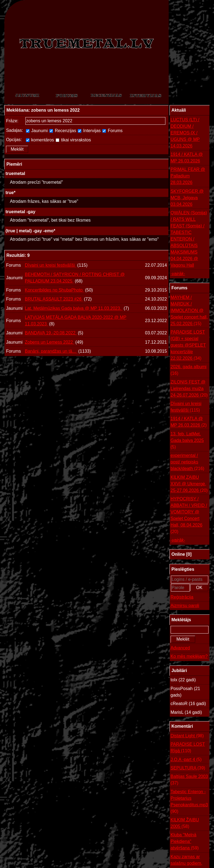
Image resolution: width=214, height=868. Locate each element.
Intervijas (89, 131)
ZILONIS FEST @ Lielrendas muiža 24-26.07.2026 (189, 389)
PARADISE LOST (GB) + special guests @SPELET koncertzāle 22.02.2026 (188, 346)
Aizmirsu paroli (185, 606)
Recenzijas (63, 131)
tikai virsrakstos (73, 140)
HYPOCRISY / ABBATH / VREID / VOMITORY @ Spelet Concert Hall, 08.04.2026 (189, 516)
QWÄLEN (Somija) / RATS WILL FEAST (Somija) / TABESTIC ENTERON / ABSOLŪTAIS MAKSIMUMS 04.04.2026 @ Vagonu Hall (189, 239)
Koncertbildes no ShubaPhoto (54, 290)
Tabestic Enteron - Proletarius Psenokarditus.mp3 (189, 802)
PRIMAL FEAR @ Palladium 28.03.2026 (188, 176)
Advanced (180, 648)
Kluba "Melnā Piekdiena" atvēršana (185, 842)
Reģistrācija (182, 597)
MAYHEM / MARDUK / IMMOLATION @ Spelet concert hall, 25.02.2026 (189, 311)
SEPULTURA (188, 768)
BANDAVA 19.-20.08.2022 (51, 333)
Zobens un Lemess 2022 (50, 342)
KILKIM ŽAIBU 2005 (185, 824)
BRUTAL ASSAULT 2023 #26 (54, 299)
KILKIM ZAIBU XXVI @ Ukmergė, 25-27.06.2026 (189, 484)
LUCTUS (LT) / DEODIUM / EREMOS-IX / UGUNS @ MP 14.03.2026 (185, 133)
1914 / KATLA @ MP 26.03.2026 (187, 158)
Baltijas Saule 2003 (189, 780)
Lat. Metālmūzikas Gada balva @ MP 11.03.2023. (74, 308)
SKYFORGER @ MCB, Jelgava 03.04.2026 (187, 198)
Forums (112, 131)
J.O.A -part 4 (186, 760)
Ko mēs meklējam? (189, 656)
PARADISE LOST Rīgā (188, 748)
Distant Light (187, 736)
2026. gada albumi (189, 371)
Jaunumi (37, 131)
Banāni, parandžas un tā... (51, 351)
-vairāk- (178, 274)
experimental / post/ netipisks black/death (188, 463)
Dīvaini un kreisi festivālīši (50, 265)
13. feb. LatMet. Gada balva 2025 (187, 441)
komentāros (40, 140)
